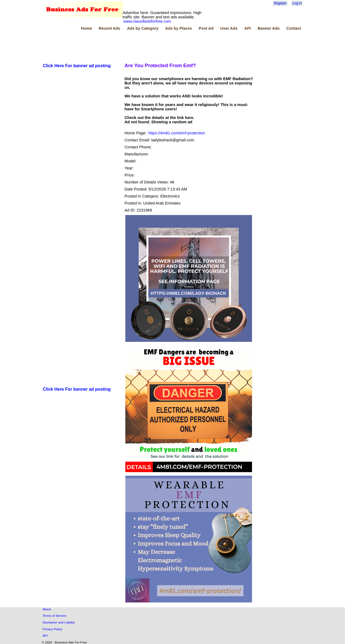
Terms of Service (54, 616)
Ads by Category (143, 28)
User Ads (229, 28)
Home (86, 28)
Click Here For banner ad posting (77, 66)
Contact (294, 28)
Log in (297, 3)
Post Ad (206, 28)
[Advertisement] (140, 46)
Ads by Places (179, 28)
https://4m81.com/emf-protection (177, 133)
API (247, 28)
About (47, 609)
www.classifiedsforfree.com (147, 21)
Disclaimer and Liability (59, 622)
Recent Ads (109, 28)
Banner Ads (269, 28)
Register (280, 3)
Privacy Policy (52, 629)
